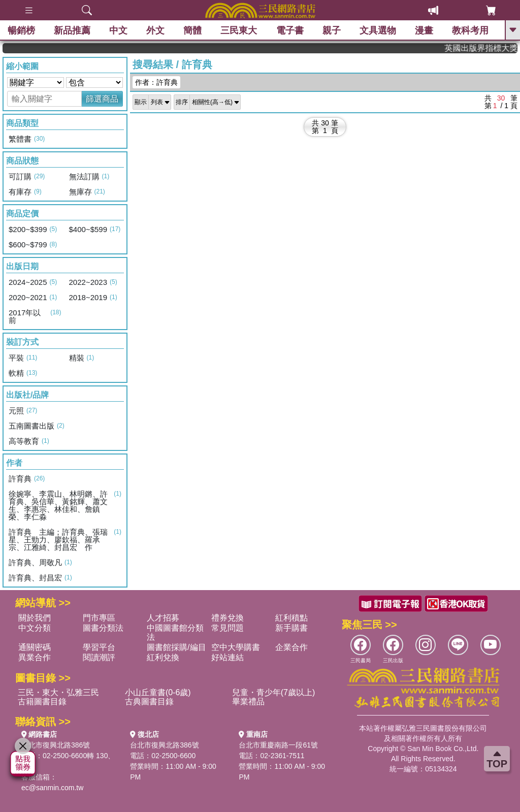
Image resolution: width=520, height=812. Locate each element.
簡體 (192, 30)
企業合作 (291, 647)
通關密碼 (35, 647)
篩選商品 (102, 99)
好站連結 (227, 657)
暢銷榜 (21, 30)
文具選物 (378, 30)
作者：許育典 (156, 82)
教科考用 (470, 30)
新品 (72, 30)
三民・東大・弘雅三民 (58, 692)
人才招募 (163, 618)
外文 (155, 30)
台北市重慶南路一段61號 (278, 745)
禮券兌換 (227, 618)
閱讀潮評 (99, 657)
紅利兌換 (163, 657)
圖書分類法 (103, 628)
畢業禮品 (248, 702)
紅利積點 (291, 618)
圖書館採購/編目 (176, 647)
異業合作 (35, 657)
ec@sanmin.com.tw (52, 788)
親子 (332, 30)
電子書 (290, 30)
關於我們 (35, 618)
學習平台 (99, 647)
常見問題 (227, 628)
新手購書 (291, 628)
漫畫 (424, 30)
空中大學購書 (236, 647)
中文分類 (35, 628)
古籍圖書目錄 (42, 702)
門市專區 (99, 618)
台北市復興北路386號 (56, 745)
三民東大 (239, 30)
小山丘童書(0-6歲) (158, 692)
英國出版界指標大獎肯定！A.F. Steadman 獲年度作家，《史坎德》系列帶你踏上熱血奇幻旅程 (487, 48)
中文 (118, 30)
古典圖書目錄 (149, 702)
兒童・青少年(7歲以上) (274, 692)
